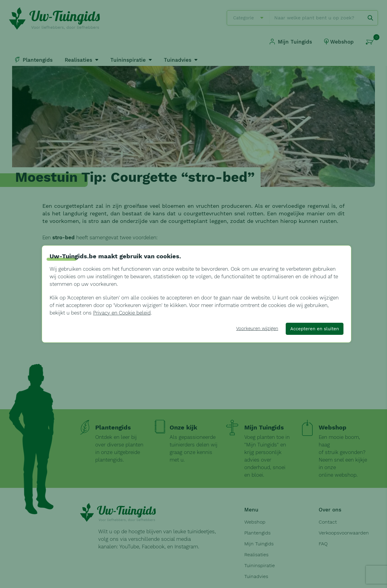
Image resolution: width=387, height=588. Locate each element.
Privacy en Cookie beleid (122, 313)
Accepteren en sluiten (315, 329)
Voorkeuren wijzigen (257, 328)
